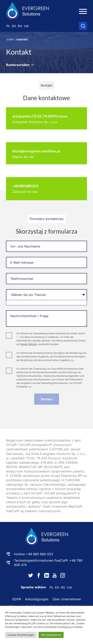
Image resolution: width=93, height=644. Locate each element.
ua (26, 26)
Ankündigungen (37, 599)
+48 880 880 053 (39, 554)
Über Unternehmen (67, 599)
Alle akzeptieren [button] (51, 635)
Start (10, 40)
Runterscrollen (18, 65)
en (14, 26)
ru (20, 26)
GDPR (17, 599)
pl (8, 26)
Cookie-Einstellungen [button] (21, 635)
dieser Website (29, 344)
